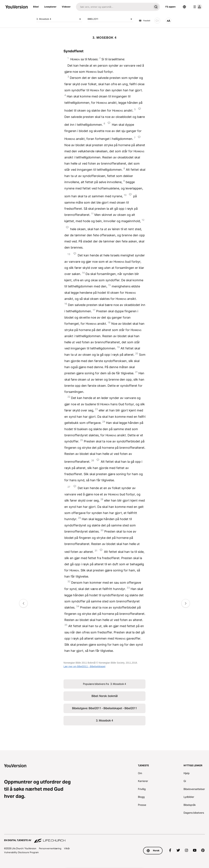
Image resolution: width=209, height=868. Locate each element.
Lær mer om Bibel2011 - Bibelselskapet (84, 666)
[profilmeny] (197, 7)
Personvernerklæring (50, 848)
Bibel (36, 7)
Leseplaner (50, 7)
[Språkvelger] (184, 7)
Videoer (66, 7)
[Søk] (114, 7)
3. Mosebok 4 (59, 19)
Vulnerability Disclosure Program (21, 852)
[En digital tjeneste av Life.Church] (104, 839)
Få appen (170, 7)
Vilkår (67, 848)
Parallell (145, 21)
